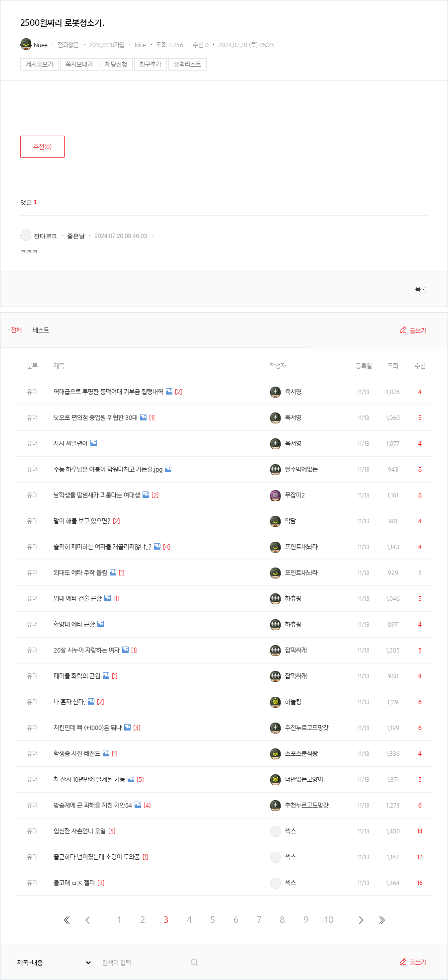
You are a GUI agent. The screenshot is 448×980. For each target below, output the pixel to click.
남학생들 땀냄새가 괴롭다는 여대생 (97, 495)
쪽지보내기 (79, 64)
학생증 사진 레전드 (77, 754)
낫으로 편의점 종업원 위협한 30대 (96, 418)
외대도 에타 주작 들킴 (80, 573)
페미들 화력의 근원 (77, 676)
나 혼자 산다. (70, 702)
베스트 (41, 330)
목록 (421, 289)
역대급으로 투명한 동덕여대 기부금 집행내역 (109, 392)
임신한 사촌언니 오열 (80, 831)
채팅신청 (116, 64)
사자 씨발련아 (71, 444)
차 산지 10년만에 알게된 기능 (89, 779)
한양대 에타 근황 (74, 624)
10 (329, 920)
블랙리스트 (187, 64)
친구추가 (150, 64)
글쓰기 (418, 331)
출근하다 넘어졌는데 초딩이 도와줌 (97, 857)
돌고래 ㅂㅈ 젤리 (74, 883)
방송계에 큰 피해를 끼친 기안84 (93, 805)
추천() (42, 147)
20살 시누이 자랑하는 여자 (87, 650)
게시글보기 (39, 64)
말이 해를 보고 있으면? (82, 521)
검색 (195, 962)
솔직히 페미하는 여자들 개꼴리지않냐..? (103, 547)
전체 (16, 330)
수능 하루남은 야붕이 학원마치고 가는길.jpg (108, 469)
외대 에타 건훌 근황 (78, 599)
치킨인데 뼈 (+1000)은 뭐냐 (88, 728)
